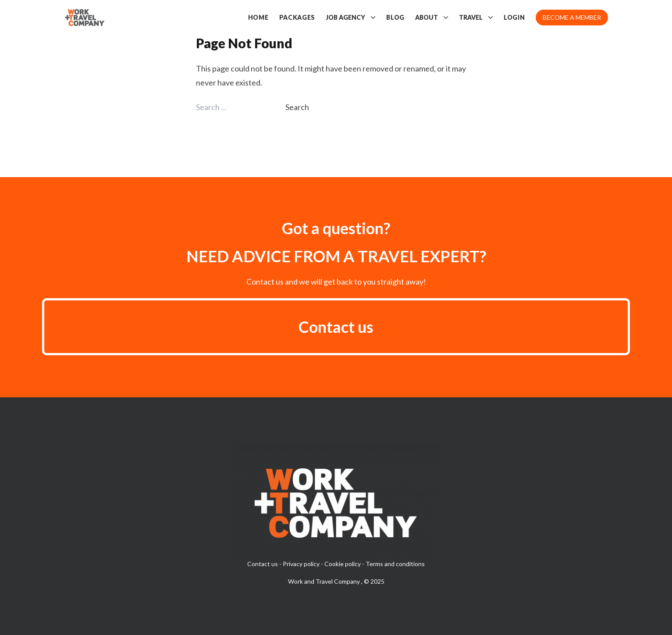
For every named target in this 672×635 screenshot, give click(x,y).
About (432, 18)
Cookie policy (343, 564)
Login (514, 17)
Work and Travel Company (325, 581)
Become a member (572, 17)
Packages (297, 17)
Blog (395, 17)
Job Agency (351, 18)
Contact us (336, 327)
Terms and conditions (395, 564)
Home (258, 17)
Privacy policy (301, 564)
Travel (476, 18)
